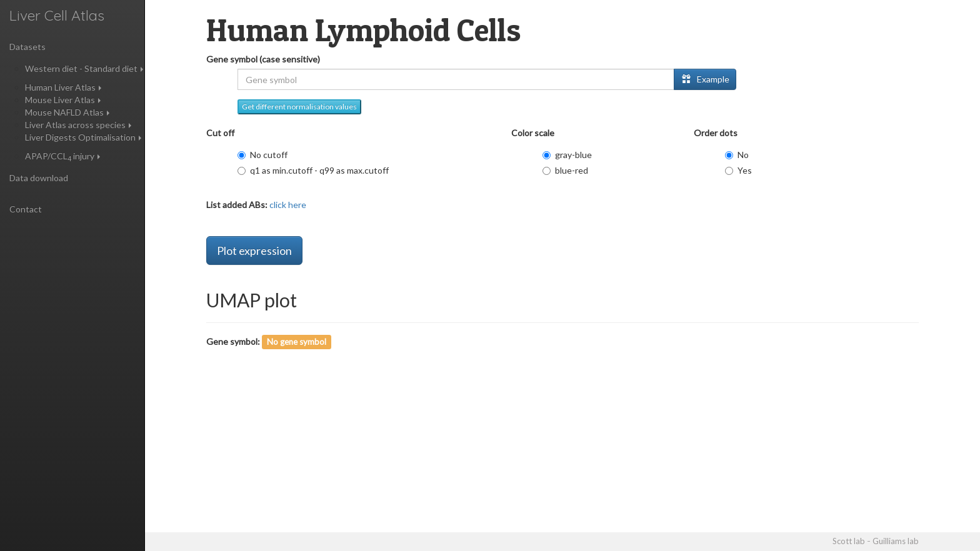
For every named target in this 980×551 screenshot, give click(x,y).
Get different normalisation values (299, 107)
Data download (39, 178)
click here (287, 205)
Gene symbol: (233, 341)
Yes (738, 170)
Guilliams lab (896, 541)
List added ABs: (237, 205)
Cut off (220, 133)
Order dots (716, 133)
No (737, 155)
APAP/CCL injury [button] (62, 156)
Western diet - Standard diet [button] (84, 68)
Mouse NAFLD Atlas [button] (67, 112)
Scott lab (849, 541)
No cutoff (262, 155)
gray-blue (567, 155)
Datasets (27, 47)
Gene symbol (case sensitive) (263, 59)
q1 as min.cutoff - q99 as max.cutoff (313, 170)
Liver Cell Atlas (57, 15)
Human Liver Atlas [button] (63, 87)
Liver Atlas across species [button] (78, 125)
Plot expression (254, 251)
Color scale (533, 133)
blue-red (565, 170)
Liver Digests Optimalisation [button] (83, 137)
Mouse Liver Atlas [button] (63, 100)
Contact (26, 209)
